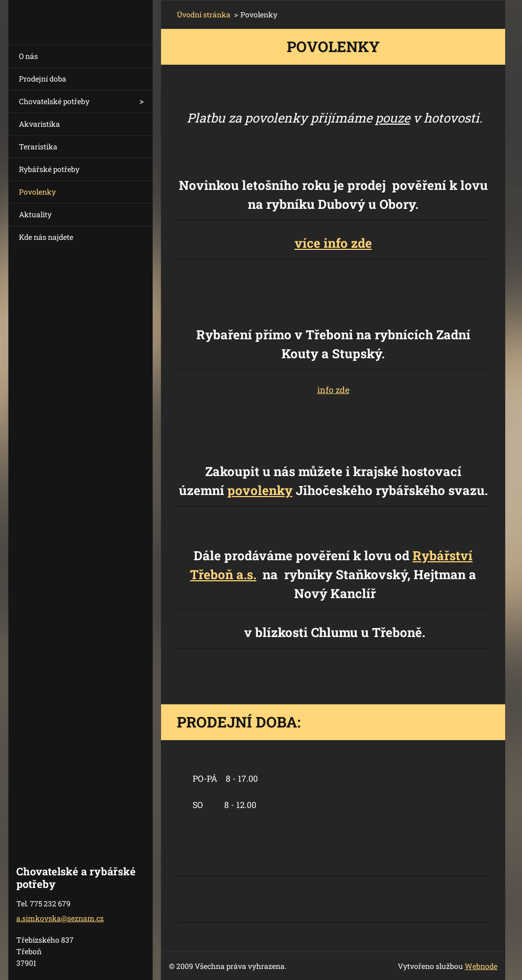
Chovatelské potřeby (54, 101)
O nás (28, 56)
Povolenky (37, 192)
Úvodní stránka (204, 14)
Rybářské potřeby (49, 169)
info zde (333, 390)
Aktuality (35, 214)
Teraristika (38, 147)
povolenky (260, 490)
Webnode (481, 966)
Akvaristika (39, 124)
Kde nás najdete (46, 237)
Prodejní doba (43, 79)
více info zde (333, 243)
